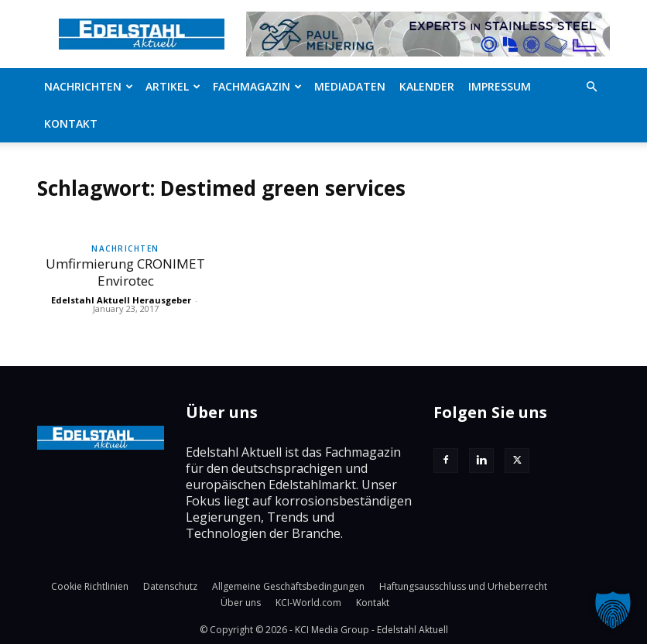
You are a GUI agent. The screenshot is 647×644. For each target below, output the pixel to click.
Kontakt (71, 123)
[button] (591, 87)
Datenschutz (170, 586)
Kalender (427, 86)
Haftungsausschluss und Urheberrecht (463, 586)
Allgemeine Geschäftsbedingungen (288, 586)
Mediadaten (350, 86)
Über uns (241, 603)
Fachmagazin (257, 86)
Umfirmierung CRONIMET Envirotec (125, 272)
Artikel (173, 86)
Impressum (500, 86)
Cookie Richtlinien (90, 586)
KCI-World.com (308, 603)
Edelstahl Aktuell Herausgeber (121, 300)
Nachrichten (89, 86)
